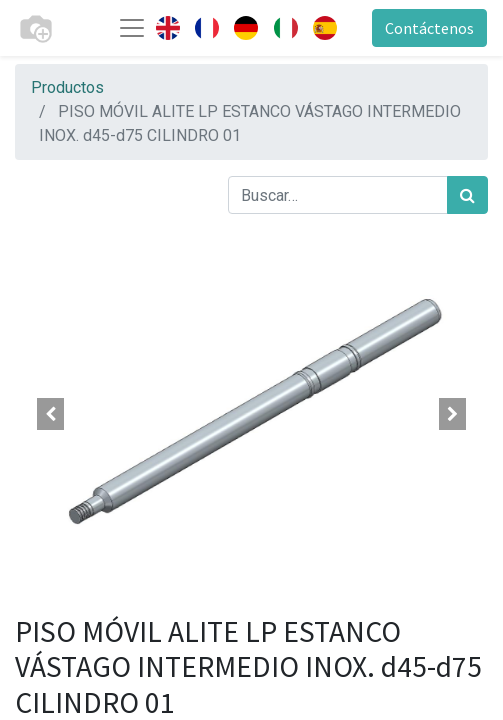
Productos (67, 87)
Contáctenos (429, 28)
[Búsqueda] (467, 195)
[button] (50, 414)
